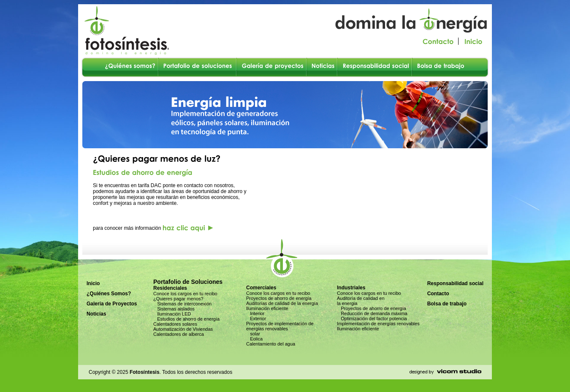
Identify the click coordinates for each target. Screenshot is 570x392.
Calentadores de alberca (179, 334)
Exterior (256, 318)
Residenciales (170, 288)
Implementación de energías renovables (378, 324)
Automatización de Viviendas (183, 329)
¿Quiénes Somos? (109, 294)
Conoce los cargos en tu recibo (185, 294)
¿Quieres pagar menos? (178, 299)
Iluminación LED (172, 314)
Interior (255, 313)
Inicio (93, 283)
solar (253, 334)
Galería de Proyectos (112, 304)
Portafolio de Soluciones (188, 282)
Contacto (438, 294)
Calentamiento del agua (271, 344)
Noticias (96, 314)
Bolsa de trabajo (447, 304)
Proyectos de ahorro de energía (279, 298)
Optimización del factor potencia (372, 318)
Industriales (351, 288)
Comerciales (261, 288)
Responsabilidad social (455, 283)
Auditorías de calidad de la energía (282, 303)
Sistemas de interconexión (182, 304)
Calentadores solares (175, 324)
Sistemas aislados (174, 309)
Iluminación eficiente (267, 308)
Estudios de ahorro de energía (186, 319)
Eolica (254, 339)
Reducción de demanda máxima (372, 313)
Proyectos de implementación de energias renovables (280, 326)
